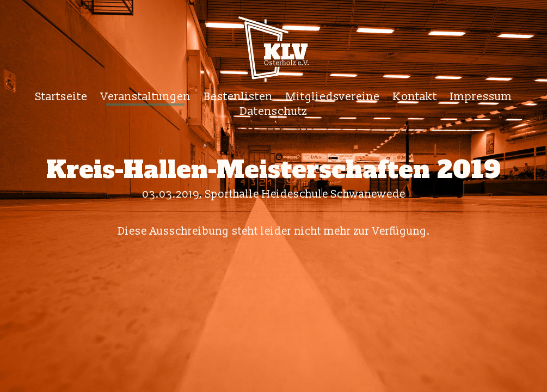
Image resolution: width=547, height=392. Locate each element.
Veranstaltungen (146, 97)
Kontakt (415, 97)
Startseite (62, 97)
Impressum (481, 97)
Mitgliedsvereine (333, 97)
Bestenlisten (238, 97)
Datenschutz (273, 111)
